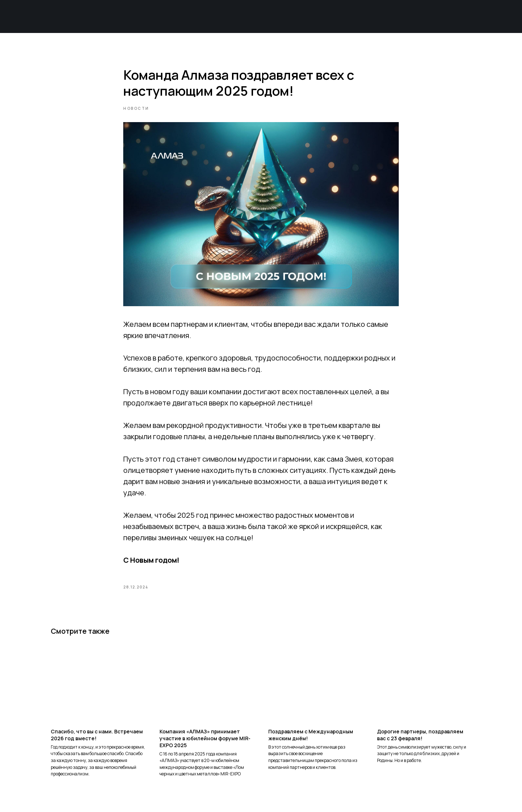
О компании (200, 16)
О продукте (268, 16)
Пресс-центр (405, 16)
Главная (133, 16)
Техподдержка (334, 16)
